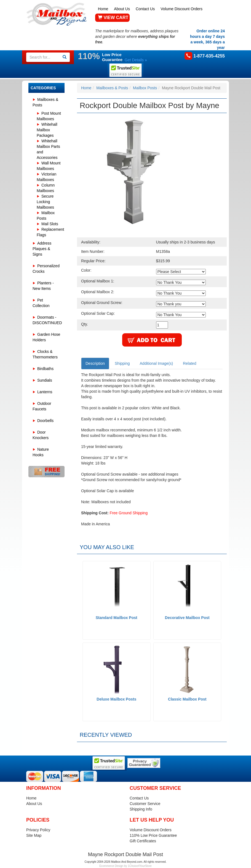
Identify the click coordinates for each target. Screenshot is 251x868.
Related (189, 363)
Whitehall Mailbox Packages (47, 130)
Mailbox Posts (145, 88)
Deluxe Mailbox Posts (116, 699)
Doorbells (45, 421)
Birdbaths (45, 369)
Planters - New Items (43, 286)
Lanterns (45, 392)
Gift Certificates (143, 841)
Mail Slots (50, 224)
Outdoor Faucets (42, 406)
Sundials (45, 380)
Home (103, 9)
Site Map (34, 835)
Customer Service (145, 804)
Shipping (122, 363)
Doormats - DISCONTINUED (47, 320)
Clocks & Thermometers (45, 354)
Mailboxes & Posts (45, 102)
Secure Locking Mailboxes (45, 202)
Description (95, 363)
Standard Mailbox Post (117, 618)
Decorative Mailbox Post (187, 618)
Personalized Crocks (46, 269)
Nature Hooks (41, 452)
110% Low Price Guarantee (153, 835)
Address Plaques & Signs (42, 249)
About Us (122, 9)
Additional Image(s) (157, 363)
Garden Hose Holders (46, 337)
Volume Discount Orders (181, 9)
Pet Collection (41, 303)
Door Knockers (41, 435)
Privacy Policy (38, 830)
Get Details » (136, 60)
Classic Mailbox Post (187, 699)
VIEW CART (113, 18)
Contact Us (145, 9)
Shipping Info (141, 809)
